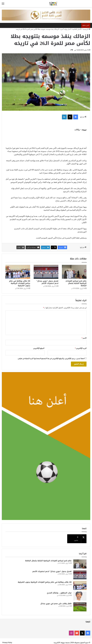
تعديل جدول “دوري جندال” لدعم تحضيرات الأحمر (47, 282)
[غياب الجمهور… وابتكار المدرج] (80, 593)
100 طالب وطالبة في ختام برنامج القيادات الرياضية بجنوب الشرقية (20, 283)
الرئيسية (87, 29)
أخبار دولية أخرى (66, 29)
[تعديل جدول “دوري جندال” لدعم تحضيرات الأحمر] (46, 272)
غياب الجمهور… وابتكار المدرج (59, 590)
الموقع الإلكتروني (39, 348)
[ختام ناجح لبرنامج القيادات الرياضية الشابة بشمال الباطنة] (74, 272)
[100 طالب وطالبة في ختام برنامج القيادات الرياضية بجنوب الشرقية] (18, 272)
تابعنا (88, 619)
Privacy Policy (7, 640)
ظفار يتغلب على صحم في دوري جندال (56, 601)
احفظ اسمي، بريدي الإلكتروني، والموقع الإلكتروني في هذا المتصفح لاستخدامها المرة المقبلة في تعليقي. (51, 358)
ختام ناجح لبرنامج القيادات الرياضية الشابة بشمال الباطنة (76, 283)
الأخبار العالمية (77, 29)
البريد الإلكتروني (81, 348)
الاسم (84, 338)
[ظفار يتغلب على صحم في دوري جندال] (80, 604)
